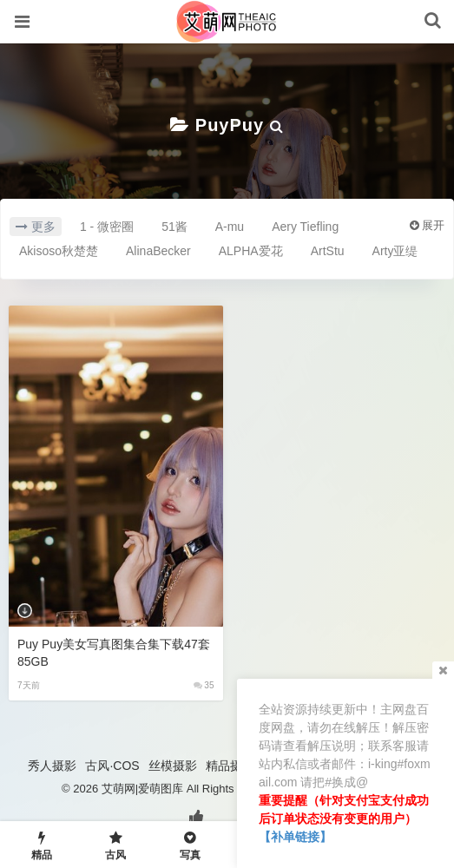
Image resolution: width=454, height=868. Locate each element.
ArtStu (328, 251)
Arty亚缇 (395, 251)
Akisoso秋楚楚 (59, 251)
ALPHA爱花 (251, 251)
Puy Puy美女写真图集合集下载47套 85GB (114, 653)
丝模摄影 (173, 766)
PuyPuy (230, 125)
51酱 (174, 227)
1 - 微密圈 (107, 227)
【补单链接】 (295, 837)
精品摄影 (230, 766)
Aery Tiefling (305, 227)
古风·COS (112, 766)
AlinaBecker (158, 251)
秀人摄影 (52, 766)
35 (204, 685)
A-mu (230, 227)
